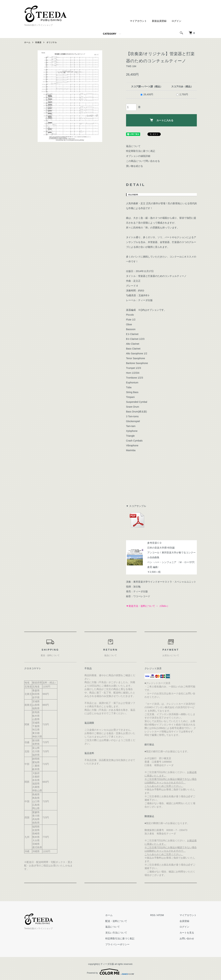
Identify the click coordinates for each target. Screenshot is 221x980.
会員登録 (185, 921)
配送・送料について (117, 921)
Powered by (110, 972)
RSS (153, 915)
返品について (133, 146)
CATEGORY (110, 34)
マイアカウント (138, 21)
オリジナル (52, 42)
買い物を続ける (134, 166)
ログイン (176, 21)
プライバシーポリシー (118, 944)
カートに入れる (162, 120)
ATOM (161, 915)
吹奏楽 (38, 42)
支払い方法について (117, 933)
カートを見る (187, 933)
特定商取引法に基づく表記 (141, 151)
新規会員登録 (159, 21)
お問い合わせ (187, 938)
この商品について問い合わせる (143, 161)
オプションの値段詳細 (138, 156)
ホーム (27, 42)
